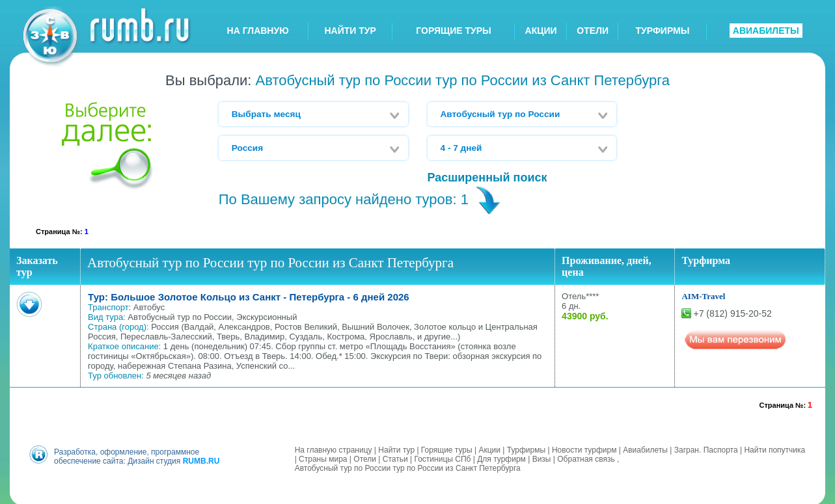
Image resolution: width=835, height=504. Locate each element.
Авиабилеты (645, 449)
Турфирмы (526, 449)
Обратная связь (586, 458)
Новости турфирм (584, 449)
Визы (542, 458)
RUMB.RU (201, 460)
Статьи (395, 458)
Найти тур (396, 449)
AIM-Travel (703, 296)
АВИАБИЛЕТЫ (766, 31)
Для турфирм (501, 458)
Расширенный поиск (487, 178)
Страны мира (323, 458)
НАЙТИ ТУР (350, 31)
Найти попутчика (774, 449)
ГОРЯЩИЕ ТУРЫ (454, 31)
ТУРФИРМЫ (662, 31)
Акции (489, 449)
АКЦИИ (541, 31)
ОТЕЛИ (593, 31)
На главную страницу (334, 449)
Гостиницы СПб (442, 458)
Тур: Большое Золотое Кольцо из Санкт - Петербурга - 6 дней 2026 (249, 297)
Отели (365, 458)
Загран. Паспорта (706, 449)
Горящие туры (447, 449)
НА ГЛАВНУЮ (258, 31)
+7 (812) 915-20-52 (732, 313)
